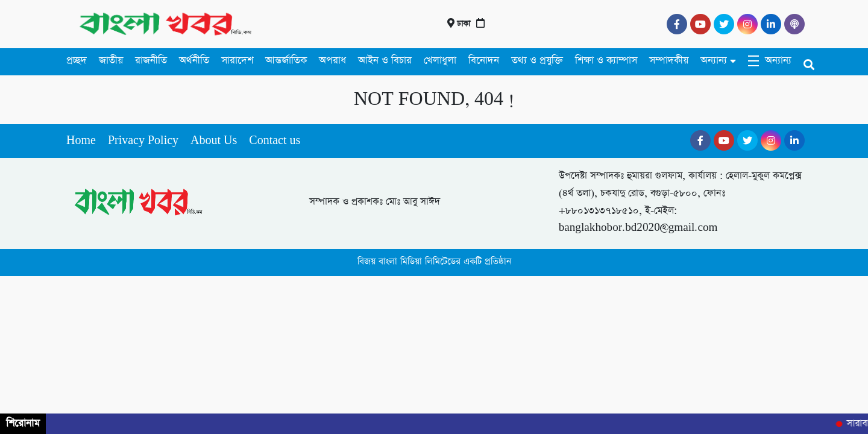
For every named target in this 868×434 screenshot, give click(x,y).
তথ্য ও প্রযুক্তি (537, 61)
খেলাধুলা (440, 61)
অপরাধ (332, 61)
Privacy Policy (143, 141)
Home (81, 141)
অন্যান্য (714, 61)
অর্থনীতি (194, 61)
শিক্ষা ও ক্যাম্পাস (606, 61)
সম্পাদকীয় (669, 61)
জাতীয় (111, 61)
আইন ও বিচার (385, 61)
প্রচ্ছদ (77, 61)
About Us (214, 141)
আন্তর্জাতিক (286, 61)
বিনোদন (484, 61)
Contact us (275, 141)
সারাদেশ (237, 61)
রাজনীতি (151, 61)
